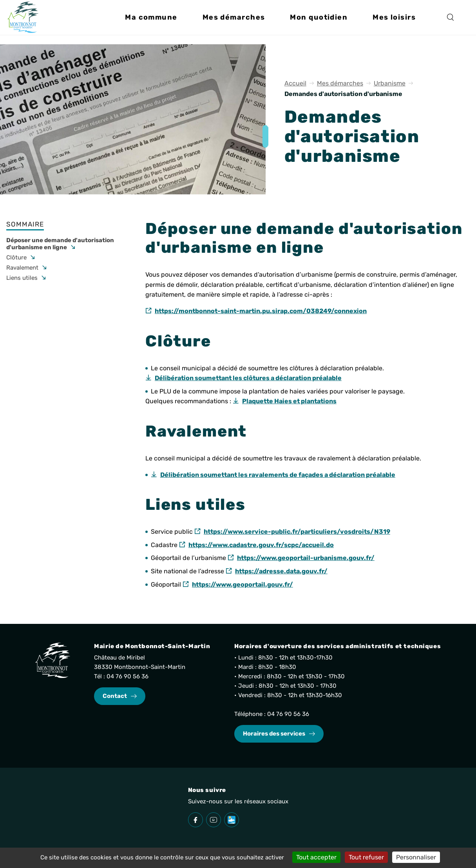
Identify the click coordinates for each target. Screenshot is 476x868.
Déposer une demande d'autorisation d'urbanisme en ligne (60, 244)
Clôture (16, 257)
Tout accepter (316, 857)
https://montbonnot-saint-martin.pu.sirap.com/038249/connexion (261, 311)
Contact (115, 696)
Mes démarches (340, 83)
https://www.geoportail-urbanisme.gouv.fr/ (306, 558)
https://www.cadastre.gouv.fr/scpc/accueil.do (261, 545)
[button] (151, 22)
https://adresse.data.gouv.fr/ (281, 571)
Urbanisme (390, 83)
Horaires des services (274, 734)
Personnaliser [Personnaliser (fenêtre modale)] (416, 857)
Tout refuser (366, 857)
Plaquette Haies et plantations (289, 401)
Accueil (295, 83)
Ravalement (22, 268)
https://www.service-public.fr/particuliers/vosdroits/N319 (297, 532)
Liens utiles (22, 278)
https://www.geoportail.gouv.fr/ (243, 584)
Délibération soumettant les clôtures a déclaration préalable (248, 378)
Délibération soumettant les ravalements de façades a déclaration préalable (278, 475)
